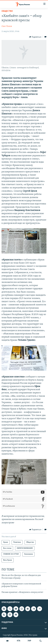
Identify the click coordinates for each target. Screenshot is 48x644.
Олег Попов (7, 26)
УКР (29, 641)
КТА (19, 641)
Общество (7, 11)
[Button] (35, 37)
